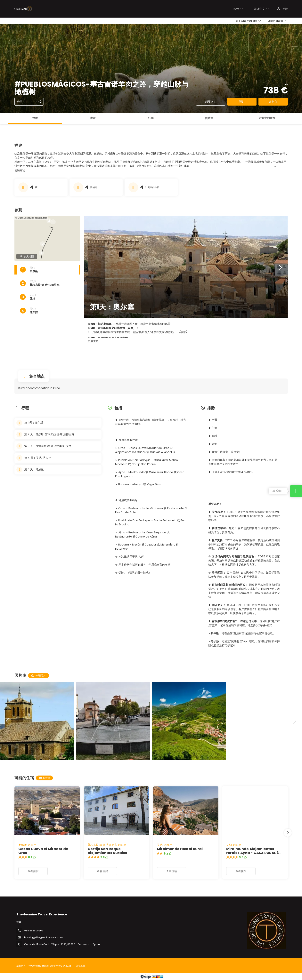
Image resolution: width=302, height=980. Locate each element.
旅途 (35, 118)
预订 (242, 102)
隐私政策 (80, 966)
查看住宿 (33, 871)
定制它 (273, 102)
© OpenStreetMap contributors (31, 218)
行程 (151, 118)
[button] (20, 171)
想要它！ (211, 102)
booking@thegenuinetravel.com (43, 937)
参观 (93, 118)
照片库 (209, 118)
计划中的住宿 (267, 118)
